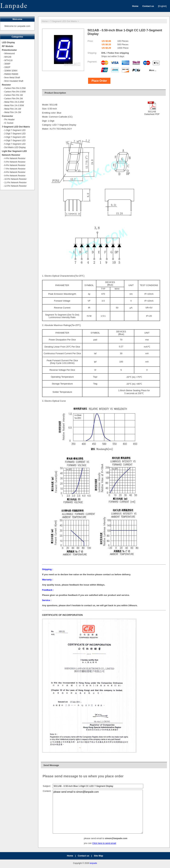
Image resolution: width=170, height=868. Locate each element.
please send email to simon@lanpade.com (98, 812)
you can (88, 843)
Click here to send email (104, 843)
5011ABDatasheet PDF (152, 112)
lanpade (93, 863)
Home (45, 21)
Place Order (99, 81)
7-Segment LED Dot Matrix (64, 21)
